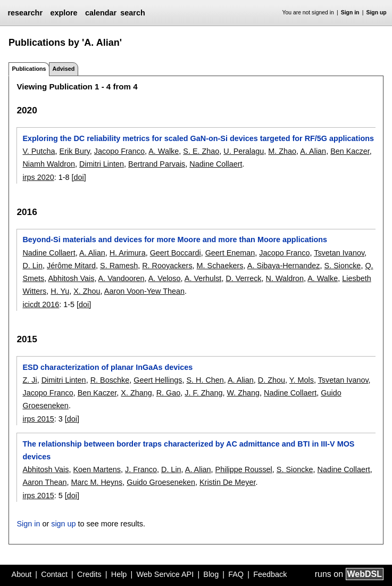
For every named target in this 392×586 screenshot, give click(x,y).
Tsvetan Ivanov (339, 253)
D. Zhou (272, 380)
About (22, 574)
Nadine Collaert (216, 164)
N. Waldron (285, 278)
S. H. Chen (205, 380)
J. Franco (141, 469)
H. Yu (60, 291)
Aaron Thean (44, 482)
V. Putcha (39, 151)
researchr (25, 13)
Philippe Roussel (244, 469)
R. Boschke (110, 380)
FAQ (236, 574)
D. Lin (32, 266)
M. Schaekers (220, 266)
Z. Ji (30, 380)
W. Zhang (243, 393)
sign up (63, 524)
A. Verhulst (203, 278)
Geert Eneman (230, 253)
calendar (101, 13)
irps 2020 (38, 177)
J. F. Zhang (203, 393)
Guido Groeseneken (161, 482)
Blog (211, 574)
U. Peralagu (244, 151)
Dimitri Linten (102, 164)
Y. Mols (302, 380)
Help (119, 574)
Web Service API (165, 574)
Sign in (350, 13)
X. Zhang (136, 393)
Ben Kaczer (350, 151)
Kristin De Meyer (228, 482)
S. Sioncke (343, 266)
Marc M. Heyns (97, 482)
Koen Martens (97, 469)
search (132, 13)
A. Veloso (165, 278)
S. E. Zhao (201, 151)
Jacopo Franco (119, 151)
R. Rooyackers (167, 266)
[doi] (78, 177)
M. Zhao (282, 151)
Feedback (270, 574)
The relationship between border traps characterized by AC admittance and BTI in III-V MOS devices (188, 450)
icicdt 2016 (41, 304)
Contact (54, 574)
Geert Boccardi (176, 253)
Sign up (377, 13)
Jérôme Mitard (71, 266)
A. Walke (164, 151)
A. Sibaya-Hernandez (284, 266)
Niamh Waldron (49, 164)
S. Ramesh (119, 266)
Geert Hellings (158, 380)
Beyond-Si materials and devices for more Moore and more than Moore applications (175, 240)
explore (64, 13)
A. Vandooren (122, 278)
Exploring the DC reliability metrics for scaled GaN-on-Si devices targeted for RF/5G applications (198, 138)
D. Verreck (243, 278)
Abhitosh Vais (71, 278)
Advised (63, 69)
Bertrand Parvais (157, 164)
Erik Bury (75, 151)
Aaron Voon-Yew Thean (144, 291)
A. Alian (313, 151)
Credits (89, 574)
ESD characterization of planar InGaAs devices (107, 367)
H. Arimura (128, 253)
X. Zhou (87, 291)
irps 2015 (38, 419)
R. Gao (169, 393)
